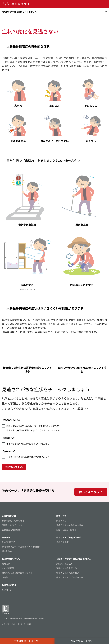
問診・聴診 (61, 521)
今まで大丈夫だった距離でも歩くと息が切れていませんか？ (32, 430)
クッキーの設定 (26, 624)
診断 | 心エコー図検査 (66, 530)
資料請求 (6, 564)
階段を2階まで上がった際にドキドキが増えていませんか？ (31, 426)
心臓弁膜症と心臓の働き (13, 521)
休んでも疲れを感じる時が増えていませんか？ (26, 457)
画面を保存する (14, 467)
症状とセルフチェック (12, 525)
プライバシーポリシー (10, 624)
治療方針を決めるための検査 (70, 525)
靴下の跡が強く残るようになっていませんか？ (26, 444)
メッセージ (7, 590)
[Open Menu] (105, 4)
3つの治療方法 (9, 542)
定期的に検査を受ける (67, 568)
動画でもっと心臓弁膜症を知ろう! (18, 573)
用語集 (5, 577)
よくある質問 (8, 568)
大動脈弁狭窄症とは (66, 564)
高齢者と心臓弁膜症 (11, 530)
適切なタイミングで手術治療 (70, 577)
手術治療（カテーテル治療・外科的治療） (21, 547)
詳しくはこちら (91, 492)
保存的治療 (7, 551)
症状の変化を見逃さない (68, 573)
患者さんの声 (62, 542)
